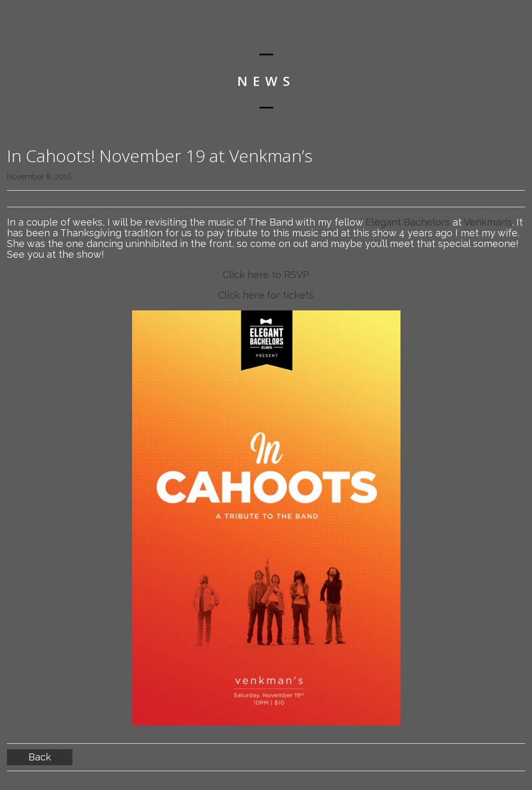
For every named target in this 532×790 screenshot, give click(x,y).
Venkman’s (488, 222)
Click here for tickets (266, 295)
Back (40, 757)
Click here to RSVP (266, 275)
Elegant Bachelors (408, 222)
